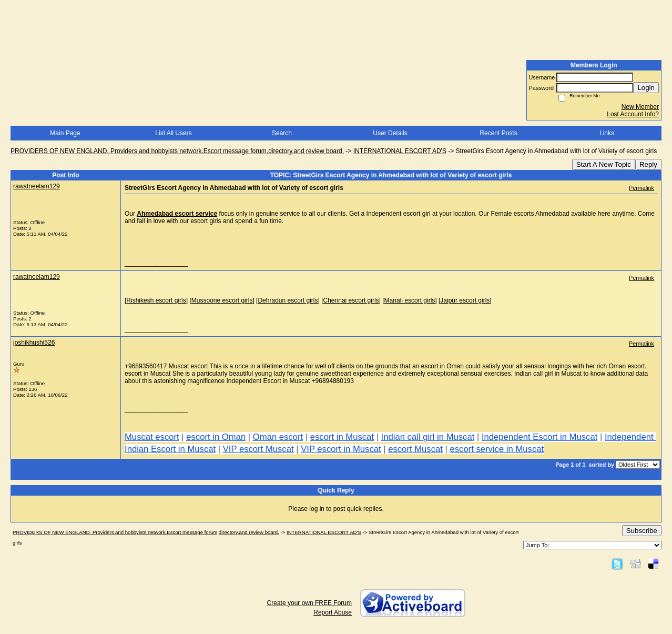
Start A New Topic (604, 164)
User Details (390, 133)
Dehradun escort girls (288, 300)
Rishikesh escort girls (156, 300)
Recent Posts (498, 133)
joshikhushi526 (34, 343)
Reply (648, 164)
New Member (640, 107)
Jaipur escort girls (465, 300)
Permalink (642, 188)
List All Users (173, 133)
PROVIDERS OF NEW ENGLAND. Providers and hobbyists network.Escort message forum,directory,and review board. (177, 151)
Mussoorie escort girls (222, 300)
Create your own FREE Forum (309, 603)
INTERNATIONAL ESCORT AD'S (400, 151)
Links (607, 133)
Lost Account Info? (633, 114)
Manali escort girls (410, 300)
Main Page (65, 133)
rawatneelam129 (37, 186)
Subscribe (642, 531)
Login (646, 88)
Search (282, 133)
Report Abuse (333, 612)
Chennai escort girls (351, 300)
